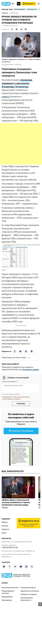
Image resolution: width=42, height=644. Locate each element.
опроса (6, 96)
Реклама (5, 526)
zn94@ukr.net (30, 551)
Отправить (21, 404)
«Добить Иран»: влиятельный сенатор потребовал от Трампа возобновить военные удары (16, 502)
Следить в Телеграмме (21, 431)
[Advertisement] (21, 144)
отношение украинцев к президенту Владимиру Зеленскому (17, 83)
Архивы (5, 522)
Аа (19, 4)
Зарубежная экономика (30, 591)
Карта (4, 533)
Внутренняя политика (10, 588)
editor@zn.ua (6, 557)
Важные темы (7, 9)
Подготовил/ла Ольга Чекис (14, 357)
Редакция (5, 529)
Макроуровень (7, 597)
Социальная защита (28, 588)
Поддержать (29, 4)
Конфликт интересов (29, 594)
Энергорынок (7, 600)
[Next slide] (39, 9)
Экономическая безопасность (27, 599)
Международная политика (8, 592)
